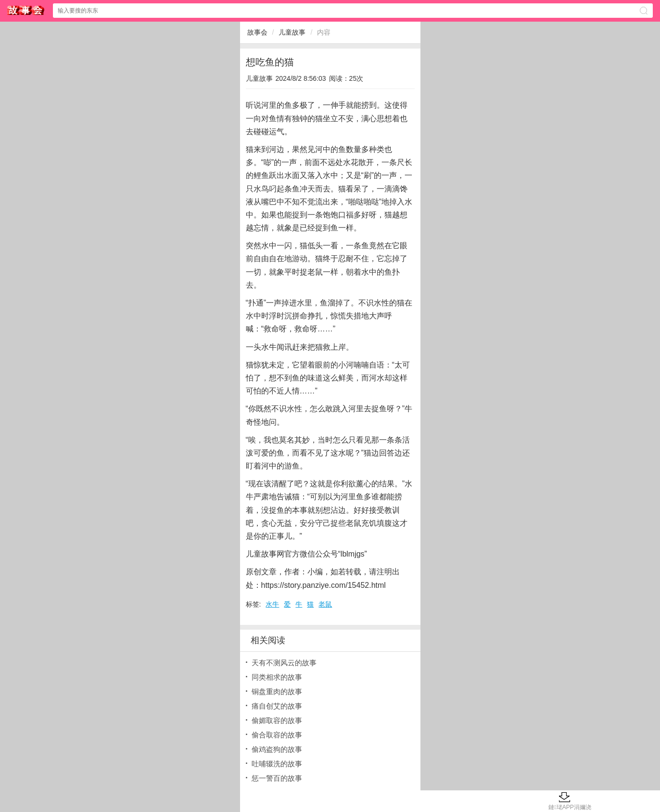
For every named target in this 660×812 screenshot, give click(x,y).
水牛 (272, 604)
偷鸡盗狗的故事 (277, 749)
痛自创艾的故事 (277, 706)
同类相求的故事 (277, 677)
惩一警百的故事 (277, 778)
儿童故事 (292, 32)
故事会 (26, 10)
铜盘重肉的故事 (277, 691)
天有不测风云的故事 (284, 663)
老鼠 (325, 604)
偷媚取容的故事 (277, 720)
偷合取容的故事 (277, 735)
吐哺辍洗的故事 (277, 764)
